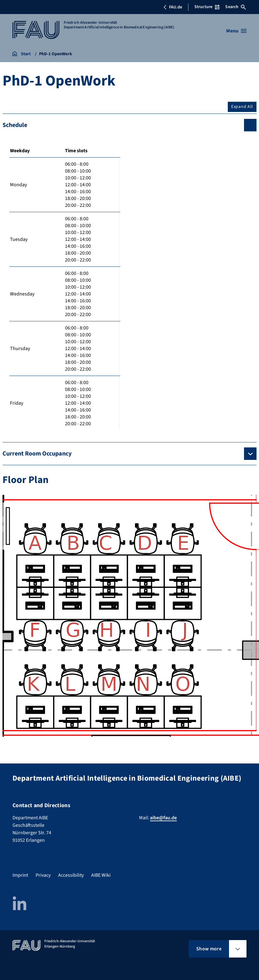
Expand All (242, 107)
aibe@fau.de (163, 818)
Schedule (15, 125)
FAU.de (173, 7)
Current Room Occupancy (37, 454)
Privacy (43, 875)
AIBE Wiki (101, 875)
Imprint (20, 875)
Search (236, 7)
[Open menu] (236, 31)
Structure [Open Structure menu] (207, 7)
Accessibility (71, 875)
